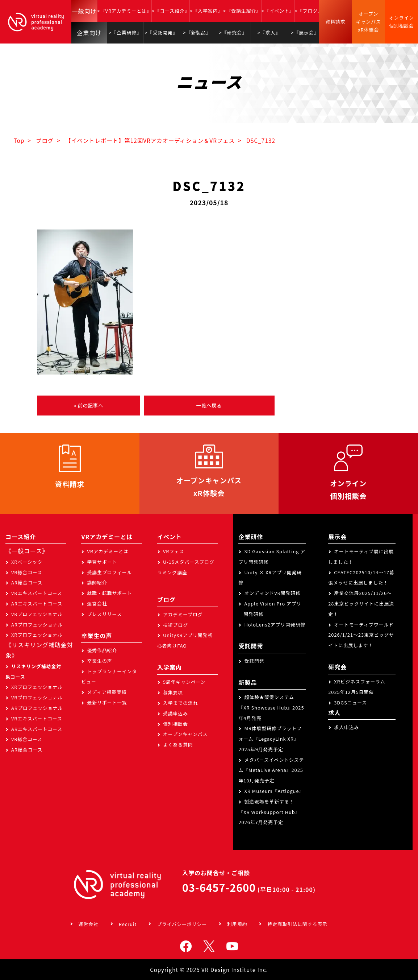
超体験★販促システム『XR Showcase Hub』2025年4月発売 (271, 708)
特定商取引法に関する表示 (297, 924)
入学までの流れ (181, 703)
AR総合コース (27, 582)
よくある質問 (178, 745)
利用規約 (237, 924)
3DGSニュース (350, 702)
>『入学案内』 (206, 11)
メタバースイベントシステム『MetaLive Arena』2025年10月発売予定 (271, 770)
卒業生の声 (99, 661)
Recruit (128, 924)
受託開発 (254, 661)
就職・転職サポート (109, 593)
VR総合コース (27, 572)
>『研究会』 (233, 32)
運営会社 (97, 603)
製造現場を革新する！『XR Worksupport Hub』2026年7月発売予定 (269, 812)
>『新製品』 (197, 32)
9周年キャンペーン (184, 682)
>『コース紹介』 (171, 11)
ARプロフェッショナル (37, 625)
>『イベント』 (278, 11)
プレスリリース (104, 614)
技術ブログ (175, 625)
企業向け (89, 33)
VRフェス (174, 551)
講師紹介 (97, 582)
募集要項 (173, 692)
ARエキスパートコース (37, 603)
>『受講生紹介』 (242, 11)
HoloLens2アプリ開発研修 (275, 625)
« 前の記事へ (88, 405)
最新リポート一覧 (107, 702)
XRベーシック (27, 562)
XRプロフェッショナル (37, 635)
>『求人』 (269, 32)
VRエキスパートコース (37, 593)
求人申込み (346, 727)
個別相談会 (175, 724)
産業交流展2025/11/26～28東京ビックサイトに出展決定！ (361, 603)
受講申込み (175, 713)
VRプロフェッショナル (37, 614)
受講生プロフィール (109, 572)
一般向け (84, 11)
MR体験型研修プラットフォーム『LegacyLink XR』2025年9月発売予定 (270, 739)
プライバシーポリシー (182, 924)
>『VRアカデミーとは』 (125, 11)
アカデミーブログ (183, 614)
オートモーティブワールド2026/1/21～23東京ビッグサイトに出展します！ (361, 635)
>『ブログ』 (309, 11)
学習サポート (102, 562)
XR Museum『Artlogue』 (274, 791)
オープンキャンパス (185, 734)
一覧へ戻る (209, 405)
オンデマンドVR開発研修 (272, 593)
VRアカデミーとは (108, 551)
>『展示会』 (305, 32)
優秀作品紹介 (102, 650)
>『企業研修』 (125, 32)
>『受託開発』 (161, 32)
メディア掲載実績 (107, 692)
